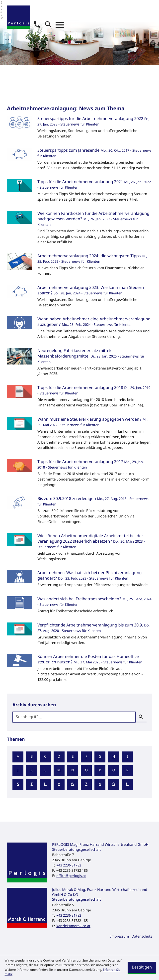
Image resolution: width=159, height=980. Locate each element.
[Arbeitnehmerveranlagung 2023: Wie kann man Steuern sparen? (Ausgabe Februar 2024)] (79, 298)
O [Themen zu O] (86, 771)
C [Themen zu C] (45, 757)
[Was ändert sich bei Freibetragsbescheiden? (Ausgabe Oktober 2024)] (79, 607)
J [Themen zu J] (18, 771)
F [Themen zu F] (86, 757)
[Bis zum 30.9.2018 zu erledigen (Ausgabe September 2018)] (79, 512)
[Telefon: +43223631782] (69, 865)
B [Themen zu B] (32, 757)
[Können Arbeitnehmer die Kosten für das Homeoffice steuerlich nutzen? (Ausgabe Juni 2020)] (79, 670)
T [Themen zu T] (32, 784)
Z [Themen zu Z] (86, 784)
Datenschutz (142, 936)
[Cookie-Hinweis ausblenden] (142, 968)
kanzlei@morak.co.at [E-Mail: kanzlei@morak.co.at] (73, 926)
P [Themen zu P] (100, 771)
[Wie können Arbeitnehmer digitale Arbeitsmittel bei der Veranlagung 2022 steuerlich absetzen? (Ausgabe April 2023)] (79, 549)
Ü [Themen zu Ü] (127, 784)
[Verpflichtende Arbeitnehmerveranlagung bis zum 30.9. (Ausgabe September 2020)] (79, 636)
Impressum (119, 936)
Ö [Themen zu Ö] (114, 784)
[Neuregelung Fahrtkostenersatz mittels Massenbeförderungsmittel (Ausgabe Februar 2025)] (79, 364)
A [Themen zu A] (18, 757)
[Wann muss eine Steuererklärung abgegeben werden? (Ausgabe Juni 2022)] (79, 435)
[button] (37, 24)
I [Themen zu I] (127, 757)
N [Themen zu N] (73, 771)
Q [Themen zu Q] (114, 771)
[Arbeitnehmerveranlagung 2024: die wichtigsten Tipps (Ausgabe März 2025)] (79, 266)
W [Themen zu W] (73, 784)
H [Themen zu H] (114, 757)
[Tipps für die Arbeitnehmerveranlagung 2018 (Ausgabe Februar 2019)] (79, 398)
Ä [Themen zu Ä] (100, 784)
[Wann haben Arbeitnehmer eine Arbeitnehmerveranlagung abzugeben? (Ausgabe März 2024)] (79, 329)
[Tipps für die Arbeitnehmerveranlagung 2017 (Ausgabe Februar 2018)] (79, 475)
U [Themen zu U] (45, 784)
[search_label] (74, 717)
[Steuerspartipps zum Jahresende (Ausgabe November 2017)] (79, 161)
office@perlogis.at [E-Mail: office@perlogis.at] (71, 876)
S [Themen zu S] (18, 784)
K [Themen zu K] (32, 771)
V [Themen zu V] (59, 784)
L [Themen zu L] (45, 771)
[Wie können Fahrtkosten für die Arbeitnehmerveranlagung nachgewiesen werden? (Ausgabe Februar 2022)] (79, 229)
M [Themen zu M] (59, 771)
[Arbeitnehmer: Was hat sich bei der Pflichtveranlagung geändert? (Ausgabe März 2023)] (79, 580)
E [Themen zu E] (73, 757)
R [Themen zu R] (127, 771)
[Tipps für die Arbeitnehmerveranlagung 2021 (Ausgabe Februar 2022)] (79, 192)
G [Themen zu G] (100, 757)
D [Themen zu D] (59, 757)
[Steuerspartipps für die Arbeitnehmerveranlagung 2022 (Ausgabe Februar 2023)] (79, 129)
